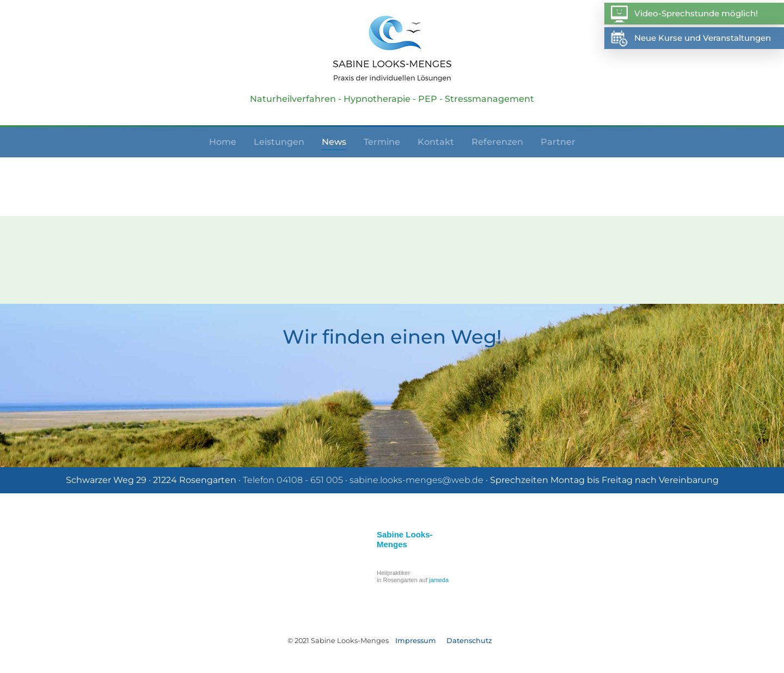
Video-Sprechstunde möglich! (684, 14)
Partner (558, 142)
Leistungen (279, 142)
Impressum (416, 641)
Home (223, 142)
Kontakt (436, 142)
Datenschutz (469, 641)
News (334, 142)
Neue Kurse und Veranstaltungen (690, 38)
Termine (382, 142)
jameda (439, 580)
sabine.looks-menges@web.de (416, 480)
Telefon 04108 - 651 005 (293, 480)
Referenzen (497, 142)
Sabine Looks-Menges (405, 539)
